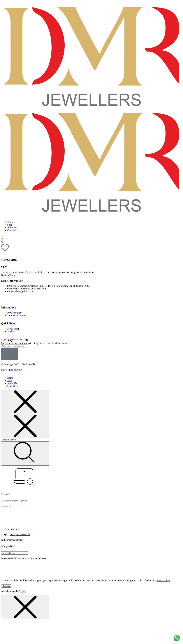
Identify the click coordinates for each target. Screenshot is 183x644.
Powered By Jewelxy (11, 370)
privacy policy (163, 580)
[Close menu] (25, 402)
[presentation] (24, 516)
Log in (5, 535)
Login (23, 591)
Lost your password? (20, 534)
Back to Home (8, 275)
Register (20, 540)
